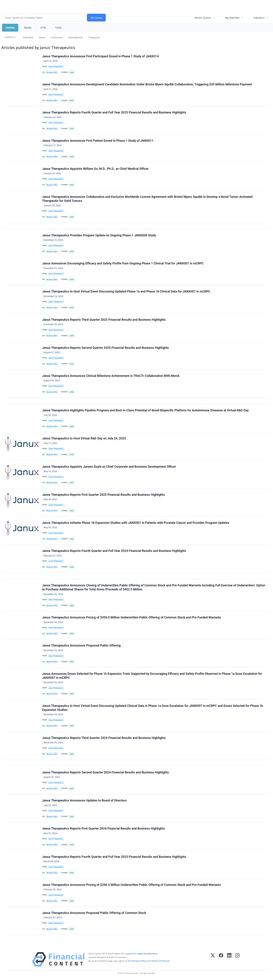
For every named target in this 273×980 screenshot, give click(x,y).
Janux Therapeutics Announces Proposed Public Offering (81, 645)
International (75, 37)
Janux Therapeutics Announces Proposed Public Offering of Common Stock (94, 913)
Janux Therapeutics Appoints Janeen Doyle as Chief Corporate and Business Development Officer (109, 467)
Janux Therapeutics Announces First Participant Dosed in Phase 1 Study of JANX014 (100, 56)
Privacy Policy (139, 961)
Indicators (259, 18)
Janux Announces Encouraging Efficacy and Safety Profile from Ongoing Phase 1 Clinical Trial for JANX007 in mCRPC (123, 263)
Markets (10, 28)
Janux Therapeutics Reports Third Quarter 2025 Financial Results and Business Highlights (104, 320)
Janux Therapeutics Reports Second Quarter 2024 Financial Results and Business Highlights (106, 772)
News (42, 37)
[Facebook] (221, 959)
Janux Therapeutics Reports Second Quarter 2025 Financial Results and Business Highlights (106, 348)
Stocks (28, 28)
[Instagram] (237, 959)
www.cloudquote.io (147, 954)
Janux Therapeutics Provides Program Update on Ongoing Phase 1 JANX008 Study (99, 235)
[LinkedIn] (229, 959)
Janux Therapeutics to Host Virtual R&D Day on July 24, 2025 (84, 438)
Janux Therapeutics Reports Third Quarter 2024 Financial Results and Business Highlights (104, 738)
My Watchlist (232, 18)
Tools (58, 28)
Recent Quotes (203, 18)
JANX (71, 72)
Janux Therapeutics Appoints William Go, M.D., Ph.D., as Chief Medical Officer (95, 169)
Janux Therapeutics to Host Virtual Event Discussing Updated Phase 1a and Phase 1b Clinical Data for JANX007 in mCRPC (126, 291)
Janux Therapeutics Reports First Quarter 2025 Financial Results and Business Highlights (103, 495)
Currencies (57, 37)
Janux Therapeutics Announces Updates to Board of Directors (84, 800)
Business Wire (52, 72)
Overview (28, 37)
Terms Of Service (160, 961)
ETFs (43, 28)
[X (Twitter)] (213, 959)
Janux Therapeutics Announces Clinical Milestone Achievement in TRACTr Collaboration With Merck (111, 376)
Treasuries (94, 37)
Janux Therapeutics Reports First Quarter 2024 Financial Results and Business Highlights (103, 829)
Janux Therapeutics (56, 67)
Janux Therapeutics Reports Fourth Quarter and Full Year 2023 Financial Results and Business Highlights (114, 857)
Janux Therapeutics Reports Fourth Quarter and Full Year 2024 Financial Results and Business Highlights (114, 551)
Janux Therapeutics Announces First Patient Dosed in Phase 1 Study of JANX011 (98, 141)
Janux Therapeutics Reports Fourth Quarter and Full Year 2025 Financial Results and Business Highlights (114, 112)
